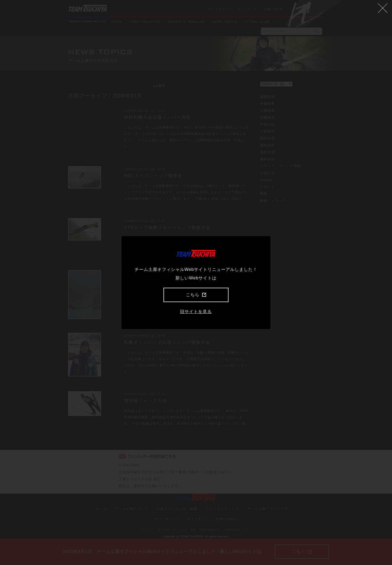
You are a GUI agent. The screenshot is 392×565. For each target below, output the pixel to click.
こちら (196, 295)
